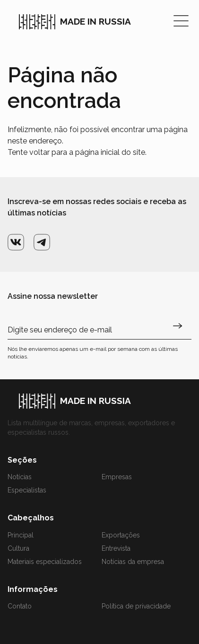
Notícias (20, 477)
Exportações (121, 535)
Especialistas (27, 490)
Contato (20, 606)
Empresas (117, 477)
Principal (21, 535)
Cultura (18, 548)
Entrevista (116, 548)
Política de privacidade (136, 606)
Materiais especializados (45, 562)
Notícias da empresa (133, 562)
